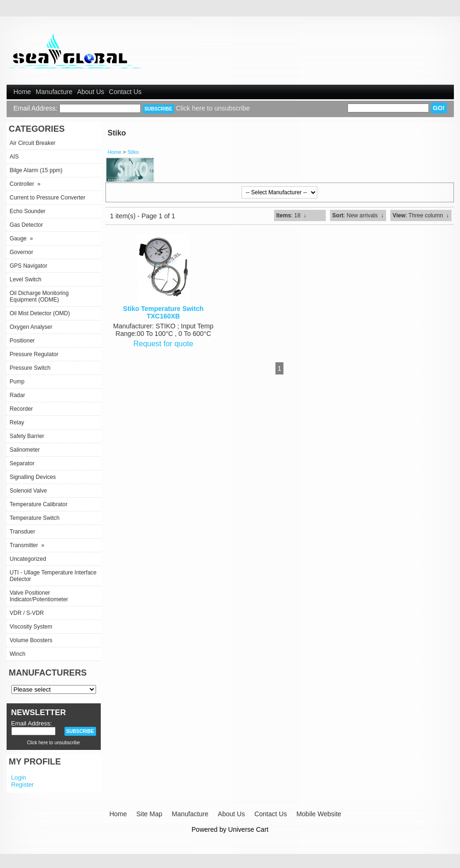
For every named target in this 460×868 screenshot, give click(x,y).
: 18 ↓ (291, 215)
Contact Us (125, 92)
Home (22, 92)
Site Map (149, 814)
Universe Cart (249, 829)
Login (19, 777)
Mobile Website (319, 814)
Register (23, 784)
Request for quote (163, 344)
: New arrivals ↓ (358, 215)
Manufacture (54, 92)
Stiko (133, 152)
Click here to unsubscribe (213, 108)
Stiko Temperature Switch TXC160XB (163, 312)
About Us (91, 92)
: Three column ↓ (421, 215)
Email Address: (36, 108)
